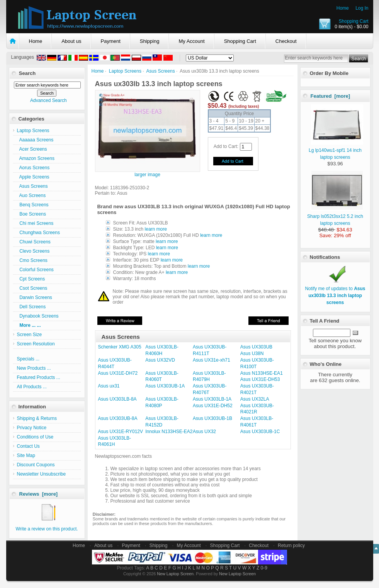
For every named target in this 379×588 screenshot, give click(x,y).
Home (343, 8)
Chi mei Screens (35, 223)
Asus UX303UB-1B (212, 418)
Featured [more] (331, 96)
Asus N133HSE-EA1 (262, 373)
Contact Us (28, 446)
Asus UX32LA (255, 399)
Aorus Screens (33, 168)
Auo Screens (31, 195)
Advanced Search (48, 100)
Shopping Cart (354, 21)
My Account (191, 41)
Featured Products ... (39, 377)
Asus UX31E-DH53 (260, 379)
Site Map (26, 455)
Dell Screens (31, 307)
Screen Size (30, 335)
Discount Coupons (36, 465)
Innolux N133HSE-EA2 (169, 432)
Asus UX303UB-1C (260, 432)
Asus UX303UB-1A (165, 386)
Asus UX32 (204, 432)
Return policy (291, 546)
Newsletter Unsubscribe (42, 474)
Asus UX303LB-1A (212, 399)
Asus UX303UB (256, 347)
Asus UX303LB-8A (117, 399)
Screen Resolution (36, 344)
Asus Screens (161, 71)
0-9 (264, 568)
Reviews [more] (39, 494)
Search (27, 73)
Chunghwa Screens (38, 233)
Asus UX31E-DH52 (213, 406)
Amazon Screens (36, 158)
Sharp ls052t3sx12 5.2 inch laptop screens (335, 216)
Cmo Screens (32, 260)
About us (71, 41)
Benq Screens (33, 205)
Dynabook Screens (38, 316)
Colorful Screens (35, 270)
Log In (362, 8)
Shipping (150, 41)
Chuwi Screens (34, 242)
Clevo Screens (33, 251)
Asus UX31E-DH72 (118, 373)
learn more (156, 229)
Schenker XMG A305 (120, 347)
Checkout (286, 41)
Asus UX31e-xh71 (212, 360)
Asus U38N (252, 353)
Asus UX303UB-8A (118, 418)
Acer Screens (32, 149)
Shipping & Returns (37, 418)
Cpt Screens (31, 279)
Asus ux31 (109, 386)
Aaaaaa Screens (35, 140)
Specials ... (28, 359)
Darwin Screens (35, 297)
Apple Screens (33, 177)
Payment (111, 41)
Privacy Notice (32, 428)
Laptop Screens (125, 71)
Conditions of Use (35, 437)
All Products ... (32, 387)
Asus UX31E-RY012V (121, 432)
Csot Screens (32, 288)
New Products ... (34, 368)
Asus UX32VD (160, 360)
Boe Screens (31, 214)
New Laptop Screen (175, 574)
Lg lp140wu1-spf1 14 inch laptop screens (336, 150)
